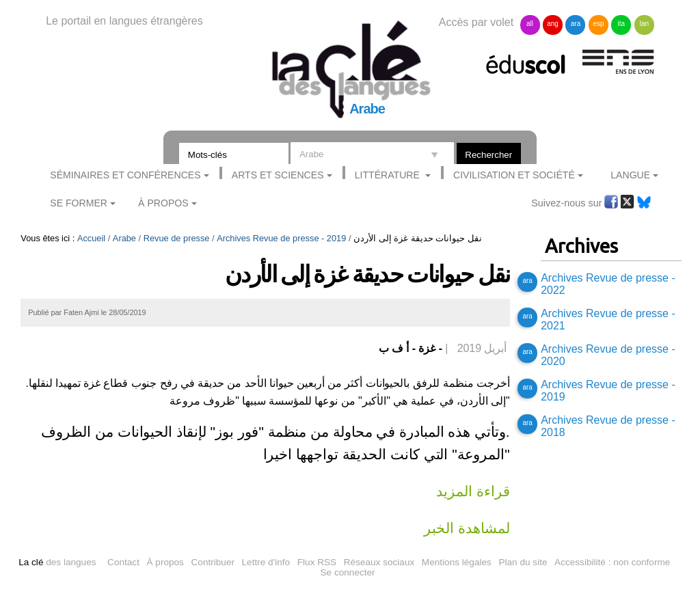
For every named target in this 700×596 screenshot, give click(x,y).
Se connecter (348, 572)
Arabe (124, 238)
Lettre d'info (266, 562)
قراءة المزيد (473, 491)
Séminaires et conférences (125, 175)
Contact (123, 562)
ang (553, 24)
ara (576, 24)
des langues (57, 562)
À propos (165, 562)
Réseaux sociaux (379, 562)
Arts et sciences (278, 175)
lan (644, 24)
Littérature (389, 175)
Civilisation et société (514, 175)
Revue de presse (177, 238)
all (530, 24)
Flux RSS (317, 562)
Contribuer (213, 562)
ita (622, 24)
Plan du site (523, 562)
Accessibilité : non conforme (612, 562)
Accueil (91, 238)
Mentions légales (457, 562)
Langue (630, 175)
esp (598, 24)
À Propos (163, 203)
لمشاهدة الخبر (467, 528)
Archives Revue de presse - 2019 (281, 238)
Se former (79, 203)
